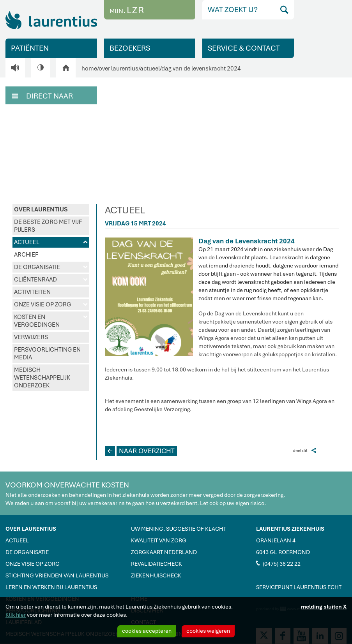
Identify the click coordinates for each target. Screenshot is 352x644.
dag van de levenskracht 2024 (201, 69)
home (89, 69)
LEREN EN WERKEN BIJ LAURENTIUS (51, 587)
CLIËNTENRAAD (51, 280)
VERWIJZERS (31, 337)
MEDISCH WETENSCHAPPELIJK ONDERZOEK (42, 378)
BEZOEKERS (130, 48)
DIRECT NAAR (42, 95)
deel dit (304, 450)
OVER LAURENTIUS (41, 209)
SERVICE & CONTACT (244, 48)
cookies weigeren (208, 631)
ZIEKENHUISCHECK (156, 575)
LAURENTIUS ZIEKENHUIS (290, 529)
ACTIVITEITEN (32, 292)
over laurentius (119, 69)
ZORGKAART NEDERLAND (164, 552)
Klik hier (16, 615)
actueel (150, 69)
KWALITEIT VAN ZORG (159, 540)
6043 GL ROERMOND (283, 552)
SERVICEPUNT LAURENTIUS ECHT (299, 587)
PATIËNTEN (30, 48)
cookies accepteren (147, 631)
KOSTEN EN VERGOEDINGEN (51, 321)
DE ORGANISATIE (51, 267)
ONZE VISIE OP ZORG (51, 304)
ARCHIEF (26, 255)
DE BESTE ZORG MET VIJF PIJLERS (48, 226)
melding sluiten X (324, 607)
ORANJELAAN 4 (276, 540)
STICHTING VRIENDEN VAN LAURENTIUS (57, 575)
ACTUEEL (51, 242)
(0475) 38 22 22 (278, 563)
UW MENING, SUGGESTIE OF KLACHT (179, 529)
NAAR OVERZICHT (140, 451)
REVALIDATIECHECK (157, 564)
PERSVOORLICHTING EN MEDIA (47, 354)
